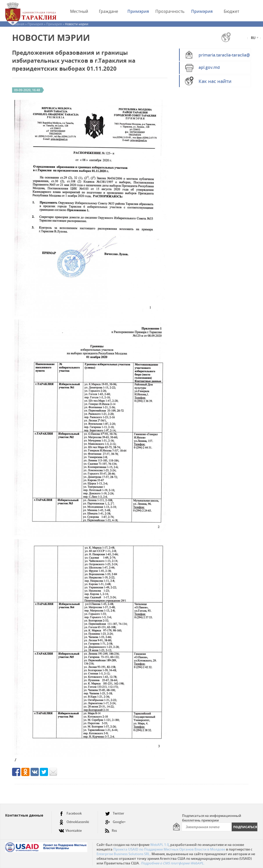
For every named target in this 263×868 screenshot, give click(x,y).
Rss (111, 829)
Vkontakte (70, 829)
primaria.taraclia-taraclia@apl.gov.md (224, 57)
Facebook (70, 813)
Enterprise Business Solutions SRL (123, 854)
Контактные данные (24, 815)
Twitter (115, 813)
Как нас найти (215, 81)
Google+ (115, 822)
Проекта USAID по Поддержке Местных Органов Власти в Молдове (169, 849)
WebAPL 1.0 (159, 845)
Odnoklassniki (74, 822)
